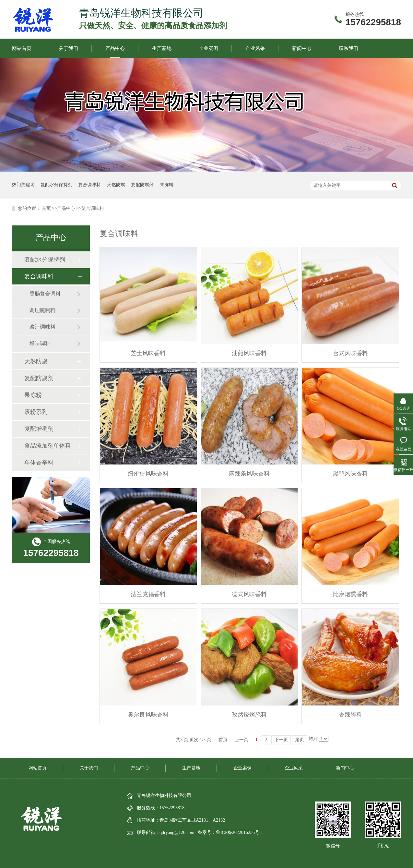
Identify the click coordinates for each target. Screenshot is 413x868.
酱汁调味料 (42, 327)
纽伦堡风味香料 (148, 474)
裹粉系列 (36, 412)
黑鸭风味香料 (350, 474)
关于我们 (68, 48)
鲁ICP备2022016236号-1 (239, 832)
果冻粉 (167, 185)
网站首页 (22, 48)
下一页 (281, 740)
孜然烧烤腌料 (249, 715)
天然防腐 (116, 185)
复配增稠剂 (39, 429)
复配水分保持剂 (56, 185)
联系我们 (348, 48)
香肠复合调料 (45, 294)
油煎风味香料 (249, 353)
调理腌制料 (42, 310)
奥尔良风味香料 (148, 715)
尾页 (300, 740)
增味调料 (40, 343)
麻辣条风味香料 (249, 474)
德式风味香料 (249, 594)
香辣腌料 (350, 715)
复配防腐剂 (142, 185)
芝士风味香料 (148, 353)
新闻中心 (302, 48)
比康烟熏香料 (350, 594)
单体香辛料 (39, 463)
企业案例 (208, 48)
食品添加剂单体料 (48, 446)
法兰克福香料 (148, 594)
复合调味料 (89, 185)
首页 (46, 208)
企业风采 (255, 48)
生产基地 (162, 48)
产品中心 (115, 48)
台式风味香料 (350, 353)
